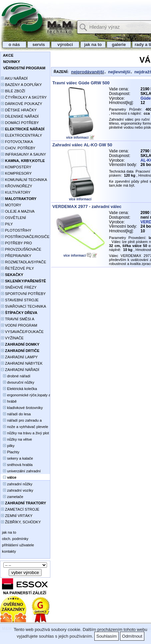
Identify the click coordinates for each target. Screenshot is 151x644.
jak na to (93, 44)
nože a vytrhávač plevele (24, 427)
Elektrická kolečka (19, 389)
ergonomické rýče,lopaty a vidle (26, 395)
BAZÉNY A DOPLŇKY (21, 85)
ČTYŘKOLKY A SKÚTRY (24, 97)
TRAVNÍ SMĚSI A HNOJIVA (18, 319)
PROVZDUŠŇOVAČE (21, 249)
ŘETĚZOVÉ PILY (17, 268)
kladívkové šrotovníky (22, 408)
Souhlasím (106, 636)
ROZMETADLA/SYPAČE (23, 262)
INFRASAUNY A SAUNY (23, 154)
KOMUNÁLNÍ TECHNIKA (24, 180)
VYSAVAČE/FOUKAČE (22, 332)
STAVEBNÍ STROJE (20, 300)
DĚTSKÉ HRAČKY (19, 110)
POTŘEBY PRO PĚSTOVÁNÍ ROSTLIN (20, 243)
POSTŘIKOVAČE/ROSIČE (25, 237)
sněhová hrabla (17, 465)
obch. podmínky (15, 539)
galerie (119, 44)
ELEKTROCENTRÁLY (21, 135)
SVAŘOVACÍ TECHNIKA (23, 306)
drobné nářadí (16, 376)
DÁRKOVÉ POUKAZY (21, 104)
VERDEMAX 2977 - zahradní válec (87, 206)
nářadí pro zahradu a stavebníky (21, 421)
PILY (7, 224)
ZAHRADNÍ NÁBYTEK (22, 363)
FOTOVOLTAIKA (17, 142)
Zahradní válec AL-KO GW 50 (82, 145)
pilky (8, 446)
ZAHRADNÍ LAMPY (19, 357)
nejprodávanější (87, 72)
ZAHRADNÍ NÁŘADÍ (20, 370)
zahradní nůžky (17, 484)
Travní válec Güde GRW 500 (81, 83)
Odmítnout (132, 636)
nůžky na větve (16, 439)
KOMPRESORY (16, 173)
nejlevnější (119, 72)
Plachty (10, 452)
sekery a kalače (17, 458)
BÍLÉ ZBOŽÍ (13, 91)
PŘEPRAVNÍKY (16, 256)
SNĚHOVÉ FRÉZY (19, 287)
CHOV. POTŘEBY (18, 148)
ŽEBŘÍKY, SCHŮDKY (21, 522)
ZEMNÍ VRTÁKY (17, 516)
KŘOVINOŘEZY (17, 186)
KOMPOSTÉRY (16, 167)
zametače (12, 497)
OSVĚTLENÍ (13, 218)
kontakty (8, 551)
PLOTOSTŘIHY (16, 230)
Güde (146, 98)
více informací (77, 137)
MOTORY (11, 205)
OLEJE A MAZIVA (18, 211)
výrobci (65, 44)
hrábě (9, 401)
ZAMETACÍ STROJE (20, 509)
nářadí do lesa (16, 414)
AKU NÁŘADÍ (14, 78)
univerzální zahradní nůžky (21, 471)
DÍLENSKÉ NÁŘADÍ (20, 116)
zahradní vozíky (17, 490)
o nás (14, 44)
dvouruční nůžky (18, 382)
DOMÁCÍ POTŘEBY (20, 123)
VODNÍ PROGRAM (19, 325)
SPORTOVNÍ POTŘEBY (23, 294)
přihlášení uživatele (17, 545)
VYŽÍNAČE (12, 338)
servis (39, 44)
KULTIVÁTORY (16, 192)
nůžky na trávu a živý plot (25, 433)
